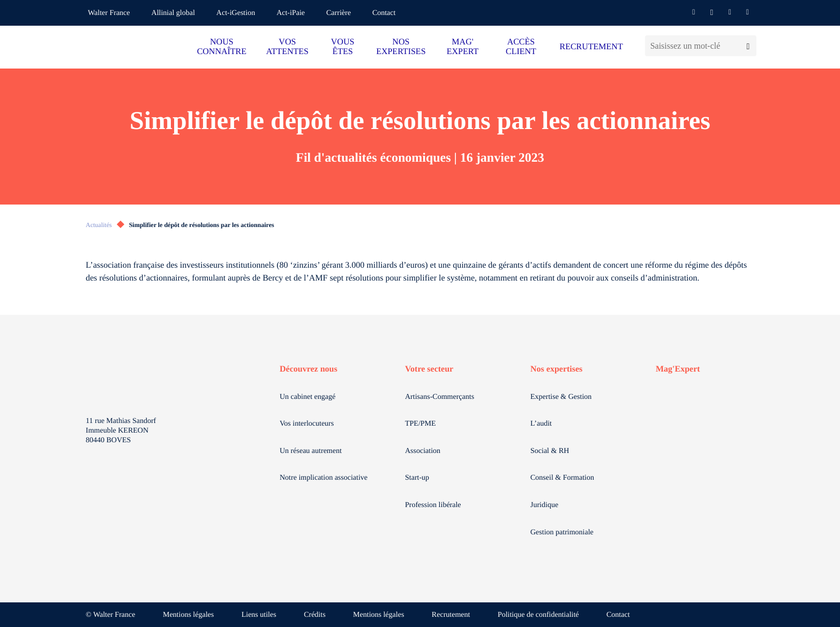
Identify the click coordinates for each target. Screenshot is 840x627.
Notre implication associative (324, 478)
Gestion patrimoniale (562, 532)
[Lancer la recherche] (748, 46)
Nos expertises (556, 369)
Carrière (339, 13)
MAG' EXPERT (463, 47)
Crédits (314, 615)
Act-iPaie (291, 13)
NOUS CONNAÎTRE (222, 47)
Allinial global (173, 13)
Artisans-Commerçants (440, 397)
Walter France (109, 13)
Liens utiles (259, 615)
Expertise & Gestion (561, 397)
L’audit (541, 424)
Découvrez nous (309, 369)
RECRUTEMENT (591, 47)
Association (423, 451)
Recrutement (451, 615)
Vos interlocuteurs (307, 424)
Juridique (544, 505)
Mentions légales (188, 615)
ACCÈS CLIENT (521, 47)
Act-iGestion (236, 13)
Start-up (417, 478)
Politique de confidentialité (538, 615)
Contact (384, 13)
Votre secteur (429, 369)
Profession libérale (433, 505)
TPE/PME (421, 424)
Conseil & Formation (562, 478)
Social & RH (550, 451)
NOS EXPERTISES (401, 47)
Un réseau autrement (311, 451)
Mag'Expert (678, 369)
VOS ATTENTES (287, 47)
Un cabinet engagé (307, 397)
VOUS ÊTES (343, 47)
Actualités (99, 225)
